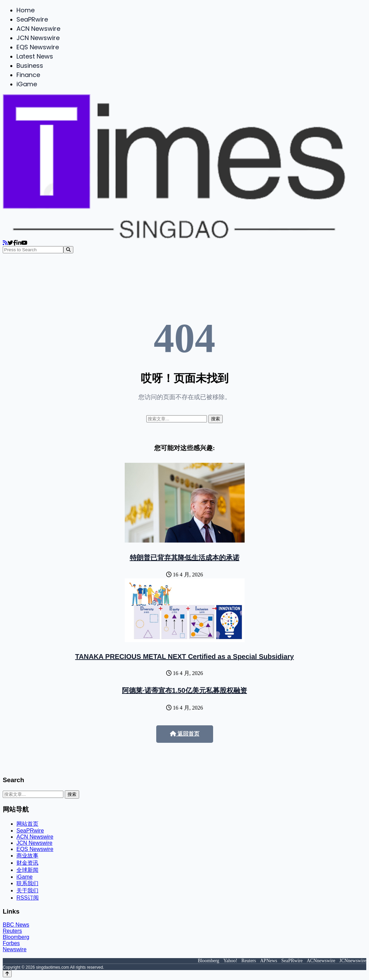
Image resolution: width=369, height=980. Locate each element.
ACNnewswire (321, 961)
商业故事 (27, 856)
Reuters (12, 931)
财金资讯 (27, 863)
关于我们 (27, 890)
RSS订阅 (28, 898)
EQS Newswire (38, 47)
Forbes (11, 943)
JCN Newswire (38, 38)
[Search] (68, 250)
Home (26, 10)
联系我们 (27, 883)
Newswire (15, 949)
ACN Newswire (38, 29)
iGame (27, 84)
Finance (28, 75)
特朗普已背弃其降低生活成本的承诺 (185, 558)
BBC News (16, 925)
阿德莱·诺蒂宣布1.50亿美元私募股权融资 (184, 690)
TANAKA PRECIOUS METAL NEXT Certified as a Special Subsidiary (184, 657)
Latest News (35, 56)
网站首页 (27, 824)
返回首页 (185, 734)
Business (30, 66)
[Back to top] (7, 974)
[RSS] (5, 243)
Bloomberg (16, 937)
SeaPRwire (32, 19)
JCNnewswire (353, 961)
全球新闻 (27, 870)
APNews (269, 961)
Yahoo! (230, 961)
